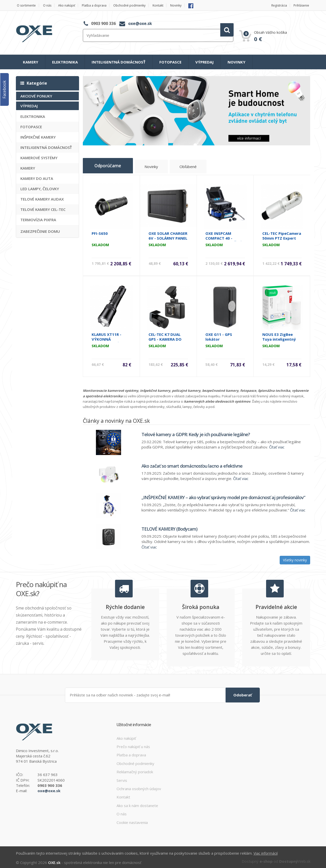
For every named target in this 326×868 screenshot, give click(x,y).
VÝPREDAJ (205, 62)
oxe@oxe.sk (140, 23)
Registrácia (277, 5)
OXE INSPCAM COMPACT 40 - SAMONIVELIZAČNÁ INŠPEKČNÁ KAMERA (224, 239)
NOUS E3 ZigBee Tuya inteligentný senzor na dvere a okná (279, 340)
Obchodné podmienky (139, 5)
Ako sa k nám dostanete (137, 803)
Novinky (189, 5)
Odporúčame (112, 166)
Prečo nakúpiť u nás (133, 744)
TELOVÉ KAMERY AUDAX (42, 199)
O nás (49, 5)
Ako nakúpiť (70, 5)
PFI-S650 (100, 232)
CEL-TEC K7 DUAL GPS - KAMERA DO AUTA (165, 337)
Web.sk (295, 859)
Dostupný (257, 859)
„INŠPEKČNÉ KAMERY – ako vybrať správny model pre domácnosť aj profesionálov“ (223, 496)
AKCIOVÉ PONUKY (36, 96)
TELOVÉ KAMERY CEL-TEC (43, 209)
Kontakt (169, 5)
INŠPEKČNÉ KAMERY (38, 137)
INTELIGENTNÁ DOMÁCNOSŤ (119, 62)
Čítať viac (277, 445)
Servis (122, 778)
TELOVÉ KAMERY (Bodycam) (169, 527)
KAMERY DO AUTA (37, 178)
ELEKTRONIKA (65, 62)
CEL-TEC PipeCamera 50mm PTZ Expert (282, 234)
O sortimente (26, 5)
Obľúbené (197, 167)
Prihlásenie (302, 5)
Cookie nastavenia (132, 820)
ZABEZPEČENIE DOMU (40, 231)
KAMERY (31, 62)
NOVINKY (237, 62)
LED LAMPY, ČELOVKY (40, 188)
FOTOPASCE (170, 62)
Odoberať (243, 693)
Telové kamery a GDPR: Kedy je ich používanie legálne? (196, 433)
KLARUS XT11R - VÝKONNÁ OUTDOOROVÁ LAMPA (106, 340)
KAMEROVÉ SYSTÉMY (39, 157)
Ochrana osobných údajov (139, 786)
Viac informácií (266, 851)
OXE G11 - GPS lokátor (219, 335)
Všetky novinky (295, 558)
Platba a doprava (101, 5)
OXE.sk (54, 860)
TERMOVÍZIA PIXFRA (38, 219)
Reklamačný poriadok (135, 769)
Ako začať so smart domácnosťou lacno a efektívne (192, 464)
